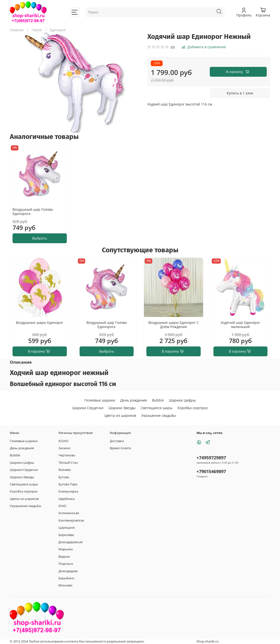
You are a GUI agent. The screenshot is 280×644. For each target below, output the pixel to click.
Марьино (66, 549)
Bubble (158, 400)
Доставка (117, 441)
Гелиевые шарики (100, 400)
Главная (17, 30)
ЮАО (62, 506)
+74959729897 (211, 458)
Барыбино (66, 578)
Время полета (120, 448)
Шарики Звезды (122, 408)
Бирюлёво (66, 535)
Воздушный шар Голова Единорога (33, 212)
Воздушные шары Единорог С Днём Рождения (174, 325)
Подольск (66, 564)
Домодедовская (70, 542)
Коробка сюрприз (193, 408)
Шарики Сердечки (88, 408)
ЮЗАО (63, 441)
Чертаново (67, 455)
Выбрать (40, 238)
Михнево (65, 585)
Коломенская (69, 513)
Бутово (64, 477)
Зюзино (64, 448)
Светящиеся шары (157, 408)
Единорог (58, 30)
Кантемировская (71, 520)
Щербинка (67, 499)
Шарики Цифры (182, 400)
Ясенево (65, 470)
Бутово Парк (68, 484)
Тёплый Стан (68, 463)
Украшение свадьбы (159, 415)
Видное (64, 557)
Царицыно (67, 528)
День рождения (134, 400)
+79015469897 (211, 471)
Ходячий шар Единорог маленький (240, 325)
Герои (37, 30)
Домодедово (68, 571)
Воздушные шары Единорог (40, 322)
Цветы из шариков (120, 415)
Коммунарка (68, 491)
